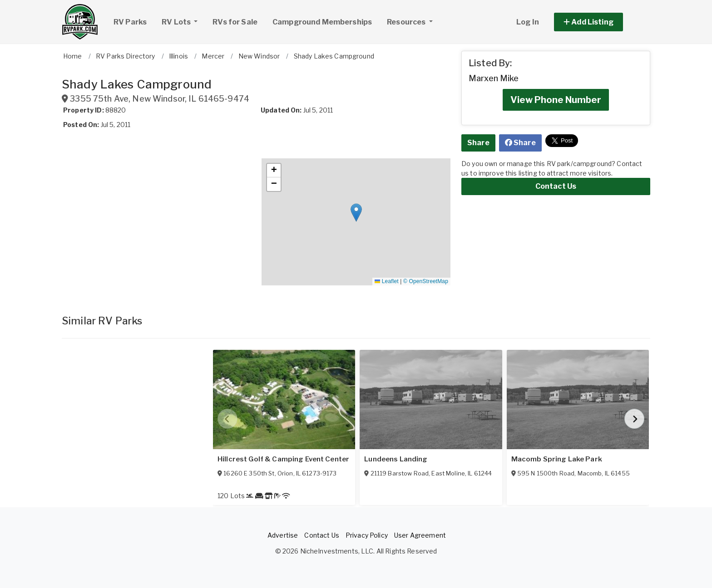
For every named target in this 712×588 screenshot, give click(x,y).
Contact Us (556, 186)
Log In (528, 22)
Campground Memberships (322, 22)
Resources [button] (407, 22)
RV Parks (130, 22)
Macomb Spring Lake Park (557, 459)
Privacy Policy (367, 535)
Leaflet (386, 281)
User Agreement (420, 535)
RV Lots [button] (183, 21)
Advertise (283, 535)
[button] (599, 22)
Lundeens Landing (396, 459)
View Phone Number (556, 100)
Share (478, 143)
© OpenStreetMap (426, 281)
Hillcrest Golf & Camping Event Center (283, 459)
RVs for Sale (235, 22)
